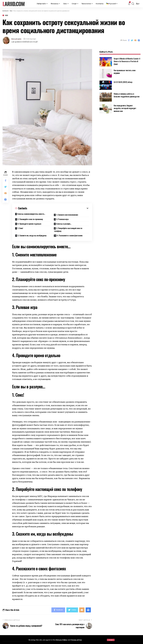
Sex (6, 15)
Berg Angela (16, 39)
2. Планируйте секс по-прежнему (30, 219)
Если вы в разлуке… (64, 224)
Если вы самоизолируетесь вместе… (31, 214)
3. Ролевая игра (62, 219)
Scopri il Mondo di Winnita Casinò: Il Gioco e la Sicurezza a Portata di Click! (127, 60)
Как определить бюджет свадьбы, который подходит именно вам (125, 107)
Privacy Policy (61, 640)
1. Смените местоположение (67, 215)
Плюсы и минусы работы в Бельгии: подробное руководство (127, 94)
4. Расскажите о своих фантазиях (70, 235)
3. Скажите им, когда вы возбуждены (32, 235)
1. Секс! (20, 228)
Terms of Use (76, 640)
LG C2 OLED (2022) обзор (123, 80)
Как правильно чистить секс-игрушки (125, 70)
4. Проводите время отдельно (29, 224)
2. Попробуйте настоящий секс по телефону (68, 230)
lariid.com (14, 4)
